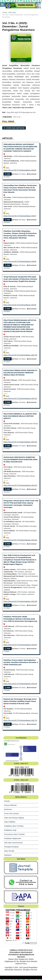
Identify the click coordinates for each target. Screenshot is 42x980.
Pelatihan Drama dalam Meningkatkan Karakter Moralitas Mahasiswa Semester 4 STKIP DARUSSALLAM (21, 662)
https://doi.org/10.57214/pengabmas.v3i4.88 (20, 261)
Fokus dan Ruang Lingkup (14, 818)
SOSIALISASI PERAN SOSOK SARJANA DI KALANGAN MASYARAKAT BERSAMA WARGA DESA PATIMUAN (20, 373)
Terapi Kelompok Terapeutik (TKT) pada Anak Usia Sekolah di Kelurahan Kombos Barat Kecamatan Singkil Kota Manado (20, 279)
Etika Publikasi (10, 822)
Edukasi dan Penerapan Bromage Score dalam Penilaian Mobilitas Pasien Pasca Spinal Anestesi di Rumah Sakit (20, 701)
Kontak (7, 801)
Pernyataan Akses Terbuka (14, 834)
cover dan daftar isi (15, 128)
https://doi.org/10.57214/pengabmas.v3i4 (21, 112)
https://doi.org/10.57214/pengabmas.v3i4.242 (20, 442)
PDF (8, 359)
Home (5, 12)
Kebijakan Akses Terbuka (14, 826)
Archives (12, 12)
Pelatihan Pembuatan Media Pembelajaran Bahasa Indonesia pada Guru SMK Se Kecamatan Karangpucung (20, 619)
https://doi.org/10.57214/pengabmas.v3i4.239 (20, 355)
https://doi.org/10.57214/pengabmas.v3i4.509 (20, 601)
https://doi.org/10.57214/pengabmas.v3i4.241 (20, 398)
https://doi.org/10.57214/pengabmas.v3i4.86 (20, 170)
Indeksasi (8, 855)
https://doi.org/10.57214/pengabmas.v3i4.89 (20, 305)
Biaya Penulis (9, 851)
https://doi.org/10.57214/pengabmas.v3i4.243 (20, 485)
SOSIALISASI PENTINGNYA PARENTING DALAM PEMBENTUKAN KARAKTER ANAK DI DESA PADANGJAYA (20, 460)
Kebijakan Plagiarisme (13, 838)
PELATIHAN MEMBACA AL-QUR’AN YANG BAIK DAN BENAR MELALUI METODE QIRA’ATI (20, 416)
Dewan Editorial (10, 805)
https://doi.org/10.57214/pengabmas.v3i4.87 (20, 216)
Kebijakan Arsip (10, 830)
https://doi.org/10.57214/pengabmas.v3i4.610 (20, 684)
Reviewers (8, 809)
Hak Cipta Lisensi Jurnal (13, 843)
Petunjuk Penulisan (11, 847)
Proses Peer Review (12, 813)
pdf (8, 174)
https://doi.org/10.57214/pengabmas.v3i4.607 (20, 645)
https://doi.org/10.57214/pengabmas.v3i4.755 (20, 720)
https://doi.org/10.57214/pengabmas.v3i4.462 (20, 540)
